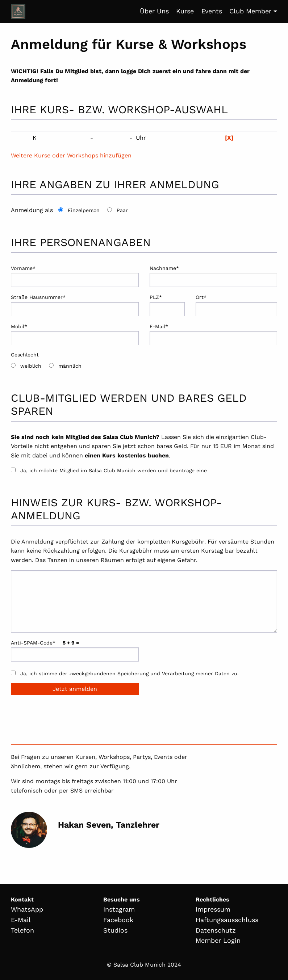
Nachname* (214, 276)
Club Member (250, 11)
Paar (122, 210)
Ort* (236, 305)
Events (212, 11)
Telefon (22, 930)
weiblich (31, 366)
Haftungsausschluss (227, 920)
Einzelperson (84, 210)
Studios (115, 930)
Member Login (218, 940)
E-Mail (21, 920)
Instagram (119, 909)
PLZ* (167, 305)
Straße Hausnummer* (75, 305)
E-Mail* (214, 334)
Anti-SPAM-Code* (75, 651)
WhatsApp (27, 909)
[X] (229, 138)
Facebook (118, 920)
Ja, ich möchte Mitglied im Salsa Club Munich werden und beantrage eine (114, 470)
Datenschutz (216, 930)
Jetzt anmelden (75, 689)
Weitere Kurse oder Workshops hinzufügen (71, 155)
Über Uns (154, 11)
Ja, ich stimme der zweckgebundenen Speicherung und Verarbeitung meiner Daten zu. (130, 673)
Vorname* (75, 276)
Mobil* (75, 334)
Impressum (213, 909)
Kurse (185, 11)
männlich (70, 366)
